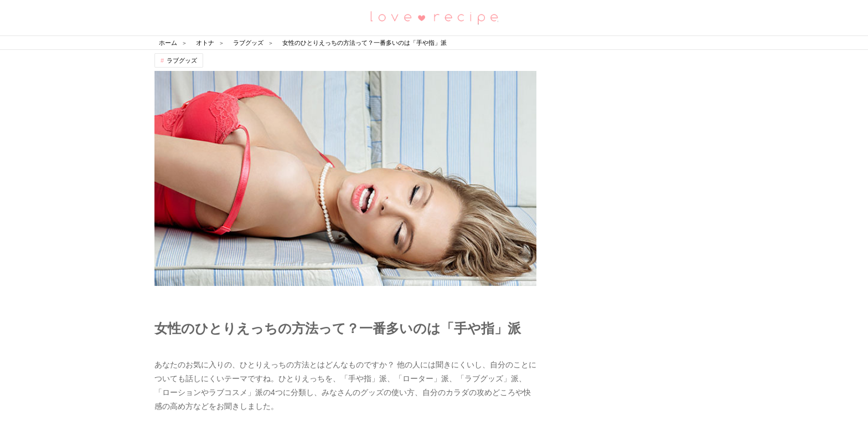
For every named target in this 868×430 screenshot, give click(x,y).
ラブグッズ (182, 60)
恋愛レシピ (434, 17)
